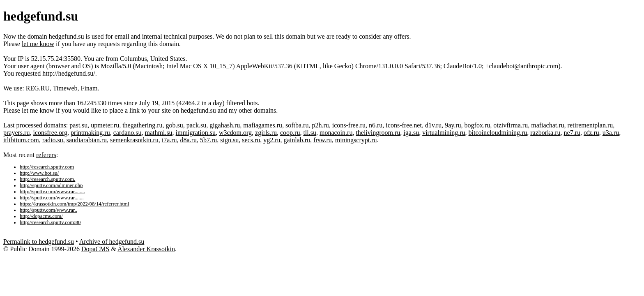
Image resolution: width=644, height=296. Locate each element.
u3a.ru (611, 133)
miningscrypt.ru (356, 140)
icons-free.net (404, 125)
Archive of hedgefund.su (112, 242)
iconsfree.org (50, 133)
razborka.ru (545, 133)
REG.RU (38, 88)
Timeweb (65, 88)
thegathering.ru (142, 125)
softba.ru (297, 125)
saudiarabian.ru (87, 140)
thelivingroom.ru (378, 133)
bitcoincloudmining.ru (498, 133)
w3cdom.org (235, 133)
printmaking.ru (90, 133)
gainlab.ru (297, 140)
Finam (89, 88)
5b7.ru (208, 140)
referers (46, 155)
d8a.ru (189, 140)
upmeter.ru (105, 125)
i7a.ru (169, 140)
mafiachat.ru (547, 125)
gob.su (174, 125)
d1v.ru (433, 125)
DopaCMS (95, 249)
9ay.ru (453, 125)
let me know (38, 44)
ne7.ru (572, 133)
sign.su (229, 140)
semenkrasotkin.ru (134, 140)
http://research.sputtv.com (47, 167)
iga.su (411, 133)
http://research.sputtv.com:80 (50, 222)
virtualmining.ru (444, 133)
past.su (78, 125)
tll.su (310, 133)
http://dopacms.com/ (41, 216)
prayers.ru (16, 133)
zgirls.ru (266, 133)
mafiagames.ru (263, 125)
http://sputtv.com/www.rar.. (48, 210)
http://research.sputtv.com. (47, 179)
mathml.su (159, 133)
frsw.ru (323, 140)
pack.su (196, 125)
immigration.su (196, 133)
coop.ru (290, 133)
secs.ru (251, 140)
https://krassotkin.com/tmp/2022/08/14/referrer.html (75, 204)
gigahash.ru (225, 125)
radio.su (53, 140)
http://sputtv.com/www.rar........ (52, 192)
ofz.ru (591, 133)
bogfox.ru (477, 125)
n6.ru (376, 125)
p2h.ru (320, 125)
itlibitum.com (21, 140)
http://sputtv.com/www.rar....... (52, 198)
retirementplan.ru (590, 125)
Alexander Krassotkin (146, 249)
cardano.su (128, 133)
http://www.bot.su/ (39, 173)
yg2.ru (272, 140)
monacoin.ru (336, 133)
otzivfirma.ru (511, 125)
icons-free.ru (349, 125)
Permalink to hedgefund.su (39, 242)
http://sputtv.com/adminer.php (51, 185)
